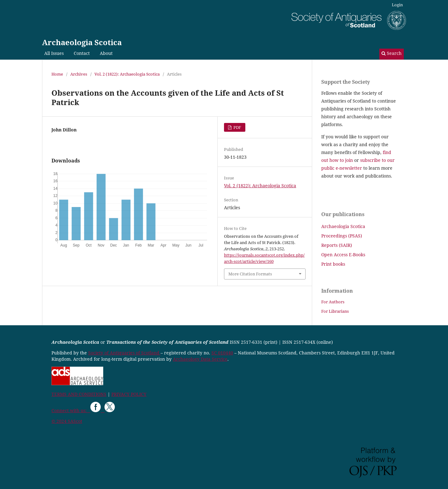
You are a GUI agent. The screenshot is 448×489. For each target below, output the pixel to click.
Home (57, 74)
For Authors (333, 302)
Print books (333, 264)
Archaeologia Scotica (82, 42)
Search (392, 53)
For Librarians (335, 311)
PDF (237, 127)
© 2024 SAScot (67, 421)
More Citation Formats (250, 274)
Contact (82, 53)
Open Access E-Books (343, 255)
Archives (79, 74)
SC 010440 (222, 353)
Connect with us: (71, 410)
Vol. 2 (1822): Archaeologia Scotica (127, 74)
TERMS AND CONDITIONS (79, 394)
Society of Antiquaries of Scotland (124, 353)
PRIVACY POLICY (129, 394)
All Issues (54, 53)
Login (397, 5)
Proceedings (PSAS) (342, 236)
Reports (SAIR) (337, 245)
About (106, 53)
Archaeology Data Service (200, 359)
